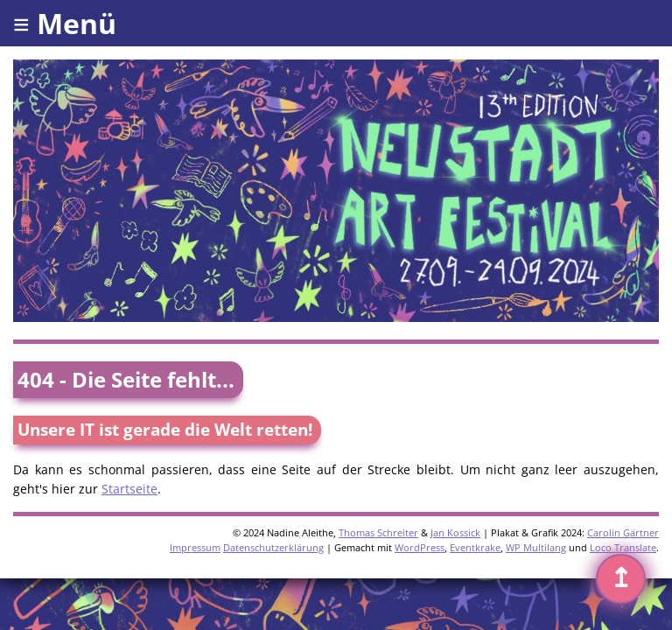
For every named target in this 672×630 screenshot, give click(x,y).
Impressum (195, 547)
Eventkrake (475, 547)
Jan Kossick (455, 532)
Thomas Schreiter (378, 532)
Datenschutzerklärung (273, 547)
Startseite (129, 489)
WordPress (420, 547)
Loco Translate (623, 547)
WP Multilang (536, 547)
